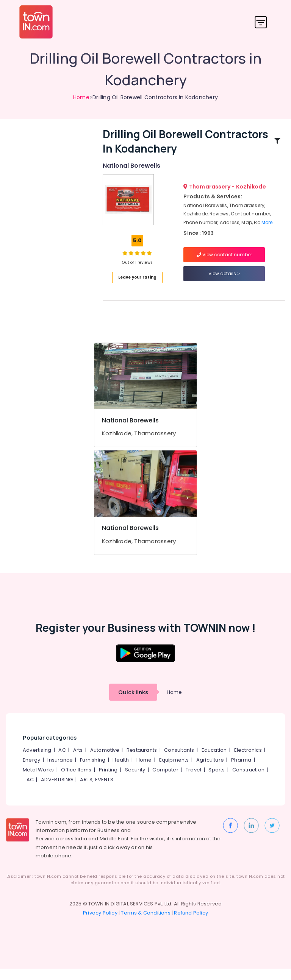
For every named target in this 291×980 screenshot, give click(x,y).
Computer (165, 781)
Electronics (248, 761)
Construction (248, 781)
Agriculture (210, 771)
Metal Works (38, 781)
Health (121, 771)
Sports (217, 781)
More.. (268, 228)
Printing (108, 781)
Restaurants (142, 761)
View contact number (224, 260)
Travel (193, 781)
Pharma (241, 771)
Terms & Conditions (146, 924)
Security (135, 781)
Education (214, 761)
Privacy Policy (100, 924)
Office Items (76, 781)
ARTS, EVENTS (96, 791)
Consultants (179, 761)
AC (62, 761)
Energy (31, 771)
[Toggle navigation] (261, 22)
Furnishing (93, 771)
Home (81, 97)
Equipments (174, 771)
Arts (78, 761)
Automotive (105, 761)
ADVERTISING (57, 791)
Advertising (37, 761)
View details (224, 279)
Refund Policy (191, 924)
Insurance (60, 771)
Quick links (133, 703)
